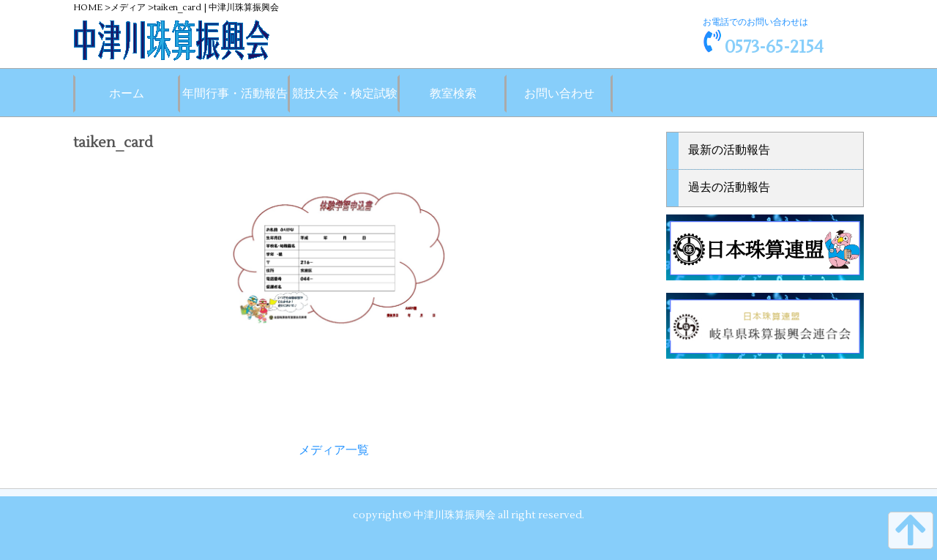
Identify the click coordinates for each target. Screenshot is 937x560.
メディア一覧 (334, 450)
